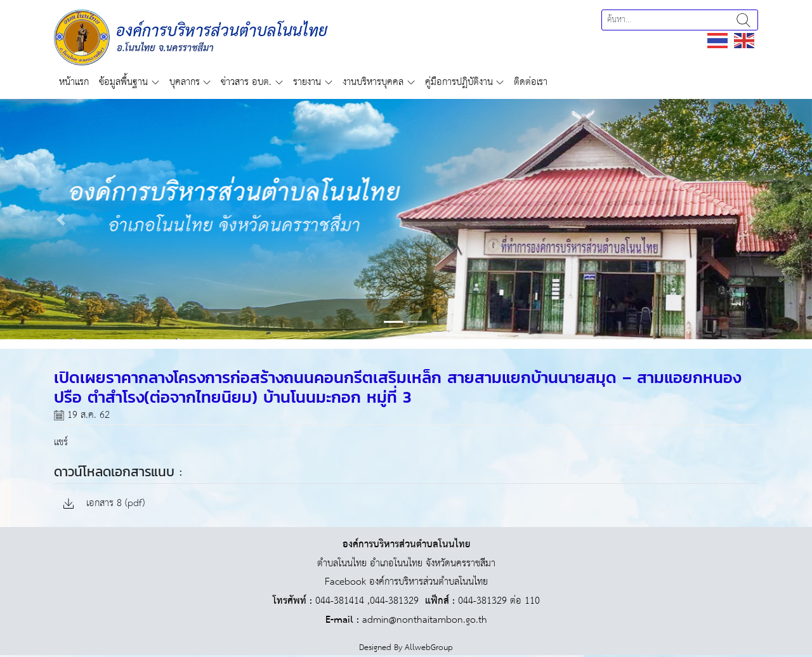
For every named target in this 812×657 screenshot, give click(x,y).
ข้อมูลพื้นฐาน (123, 82)
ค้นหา (743, 20)
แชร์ (61, 442)
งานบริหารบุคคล (373, 82)
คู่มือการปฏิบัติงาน (459, 82)
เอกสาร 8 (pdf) (104, 504)
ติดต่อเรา (531, 82)
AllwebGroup (429, 648)
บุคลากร (185, 82)
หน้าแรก (74, 82)
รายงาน (307, 82)
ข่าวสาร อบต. (246, 82)
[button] (61, 219)
